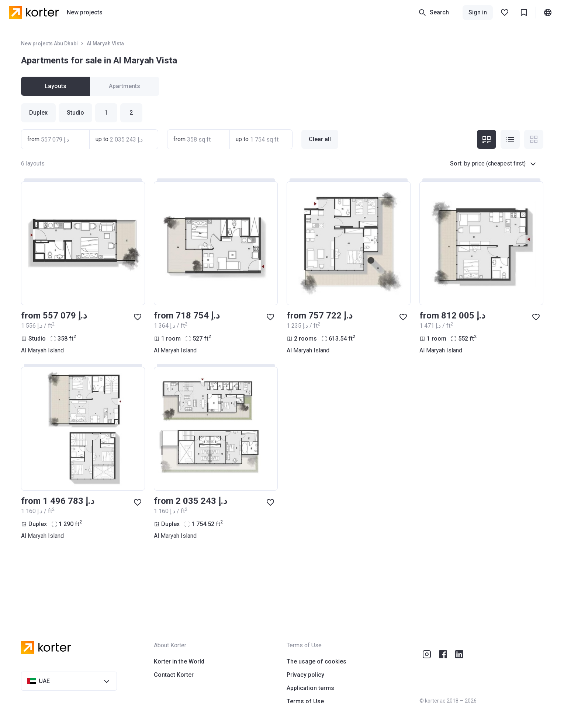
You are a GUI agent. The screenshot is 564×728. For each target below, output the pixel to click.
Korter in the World (179, 661)
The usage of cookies (316, 661)
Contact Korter (174, 675)
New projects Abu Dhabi (49, 43)
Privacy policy (305, 675)
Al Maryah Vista (105, 43)
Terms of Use (305, 701)
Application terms (310, 688)
